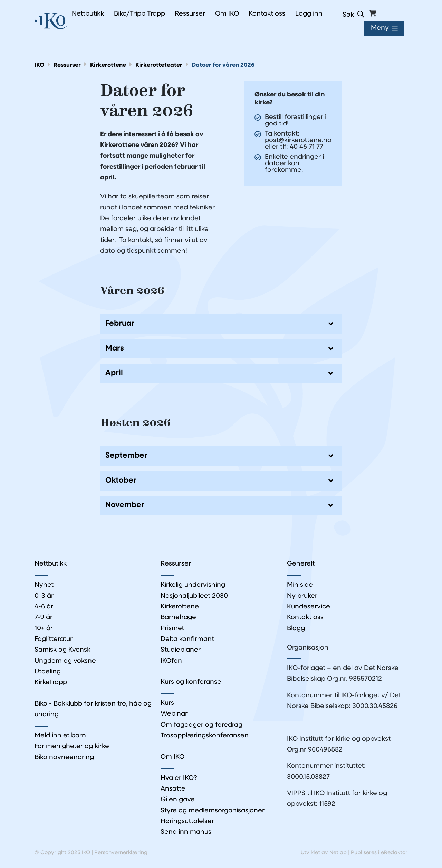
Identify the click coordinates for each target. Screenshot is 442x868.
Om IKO (172, 757)
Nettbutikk (51, 564)
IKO (40, 65)
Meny (380, 28)
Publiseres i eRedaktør (379, 853)
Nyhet (44, 585)
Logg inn (309, 14)
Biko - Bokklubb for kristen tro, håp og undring (93, 709)
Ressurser (68, 65)
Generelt (301, 564)
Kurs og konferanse (191, 682)
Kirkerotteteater (159, 65)
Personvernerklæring (121, 853)
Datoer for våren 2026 (223, 65)
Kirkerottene (108, 65)
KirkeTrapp (51, 683)
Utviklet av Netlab (324, 853)
